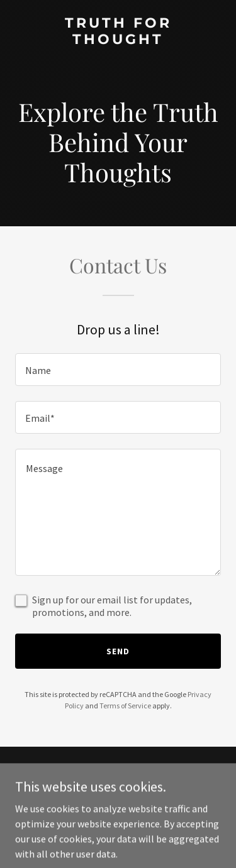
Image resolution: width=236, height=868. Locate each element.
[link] (118, 40)
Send (118, 651)
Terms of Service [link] (125, 706)
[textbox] (118, 370)
